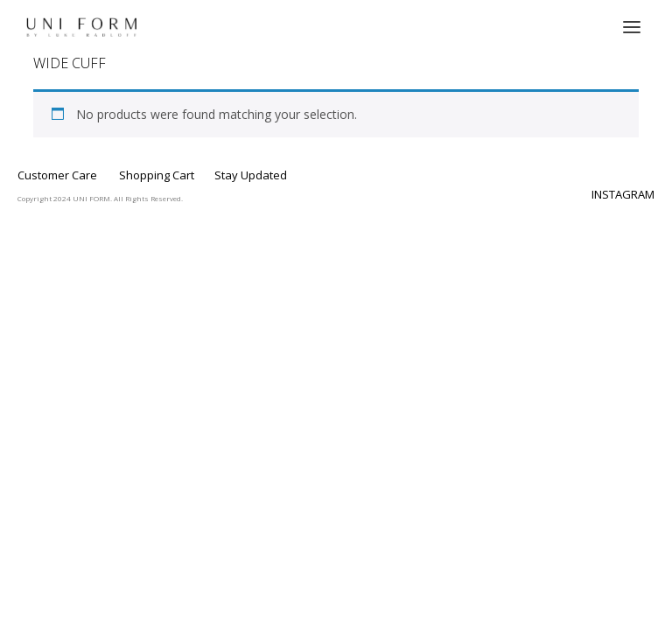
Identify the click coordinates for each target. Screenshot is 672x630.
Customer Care (57, 175)
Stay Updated (251, 175)
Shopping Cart (157, 175)
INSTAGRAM (623, 194)
